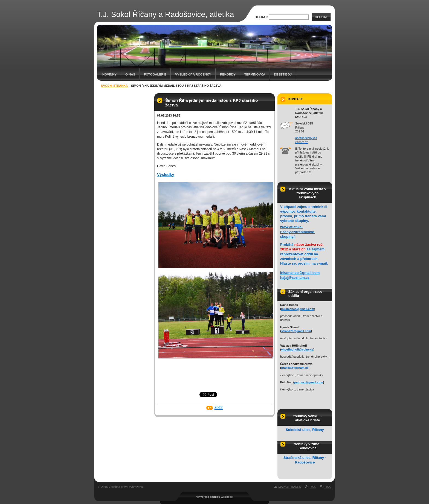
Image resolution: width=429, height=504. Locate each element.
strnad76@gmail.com (296, 331)
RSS (313, 487)
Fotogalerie (155, 74)
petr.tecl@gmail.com (308, 382)
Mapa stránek (290, 487)
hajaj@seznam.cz (295, 278)
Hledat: (261, 17)
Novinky (109, 74)
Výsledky (166, 175)
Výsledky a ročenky (193, 74)
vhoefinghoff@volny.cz (297, 349)
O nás (130, 74)
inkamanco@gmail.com (300, 273)
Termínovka (255, 74)
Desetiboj (283, 74)
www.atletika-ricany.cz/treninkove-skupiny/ (298, 232)
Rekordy (228, 74)
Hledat (321, 17)
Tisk (327, 487)
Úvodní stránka (114, 86)
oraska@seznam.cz (295, 368)
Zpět (219, 408)
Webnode (227, 497)
